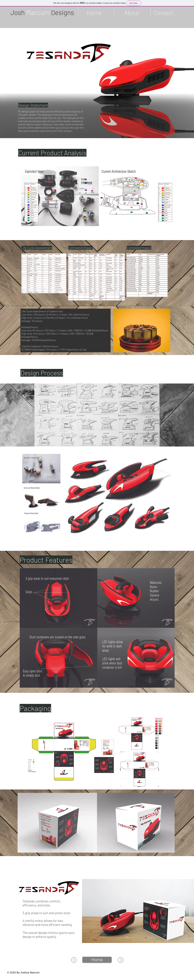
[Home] (97, 960)
